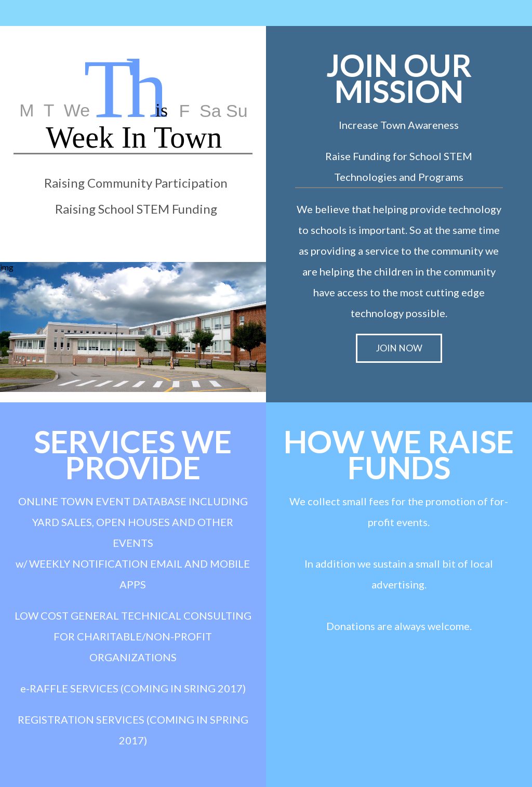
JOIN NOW (399, 348)
